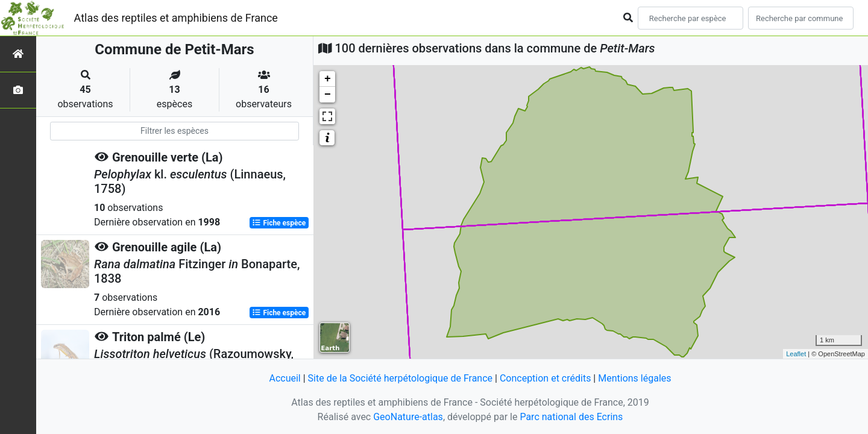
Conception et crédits (546, 378)
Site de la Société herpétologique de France (400, 378)
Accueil (285, 378)
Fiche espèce (279, 223)
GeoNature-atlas (408, 417)
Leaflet (796, 354)
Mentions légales (634, 378)
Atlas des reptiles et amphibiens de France (176, 18)
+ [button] (328, 79)
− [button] (328, 95)
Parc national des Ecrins (571, 417)
